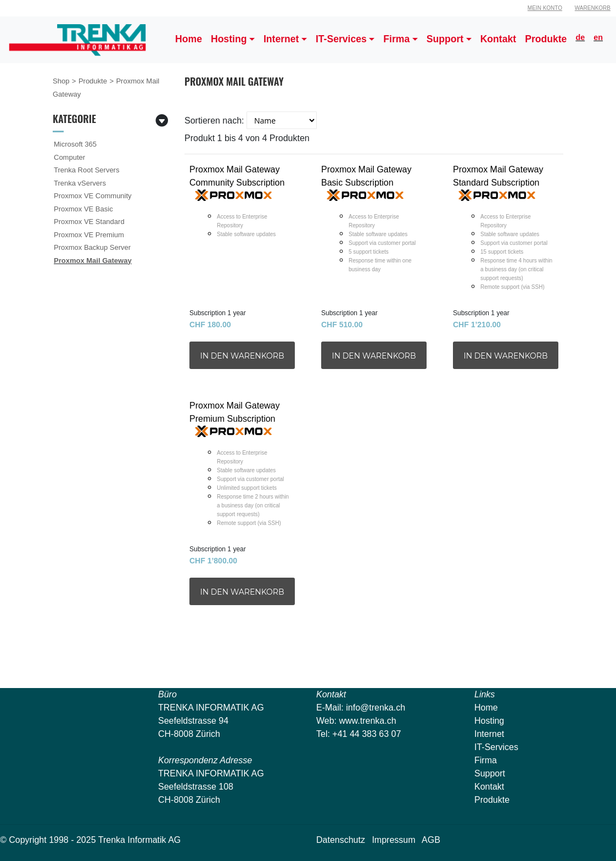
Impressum (393, 840)
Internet (489, 734)
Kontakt (489, 787)
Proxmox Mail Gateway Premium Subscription (242, 468)
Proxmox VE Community (93, 196)
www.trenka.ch (368, 721)
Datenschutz (341, 840)
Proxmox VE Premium (89, 235)
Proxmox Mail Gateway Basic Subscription (374, 232)
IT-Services (496, 747)
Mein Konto (545, 8)
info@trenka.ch (376, 708)
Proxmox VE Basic (83, 209)
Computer (69, 157)
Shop (61, 81)
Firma (486, 760)
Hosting (489, 721)
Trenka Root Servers (86, 170)
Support (490, 773)
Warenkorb (593, 8)
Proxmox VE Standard (89, 222)
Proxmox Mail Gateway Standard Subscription (506, 232)
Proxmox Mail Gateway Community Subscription (242, 232)
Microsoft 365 (75, 144)
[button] (233, 40)
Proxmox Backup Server (92, 247)
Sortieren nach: (214, 121)
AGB (431, 840)
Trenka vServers (80, 183)
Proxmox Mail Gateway (93, 261)
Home (486, 708)
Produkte (93, 81)
